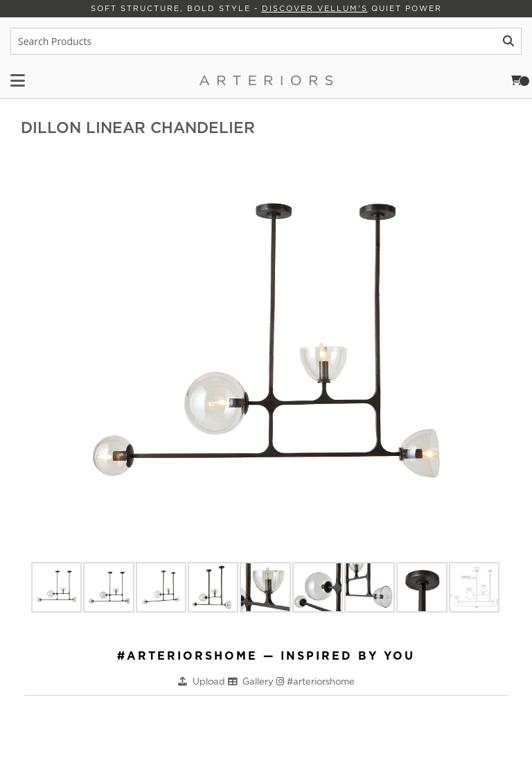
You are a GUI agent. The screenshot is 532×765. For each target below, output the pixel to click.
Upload (210, 682)
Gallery (259, 682)
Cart (520, 80)
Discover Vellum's (315, 8)
